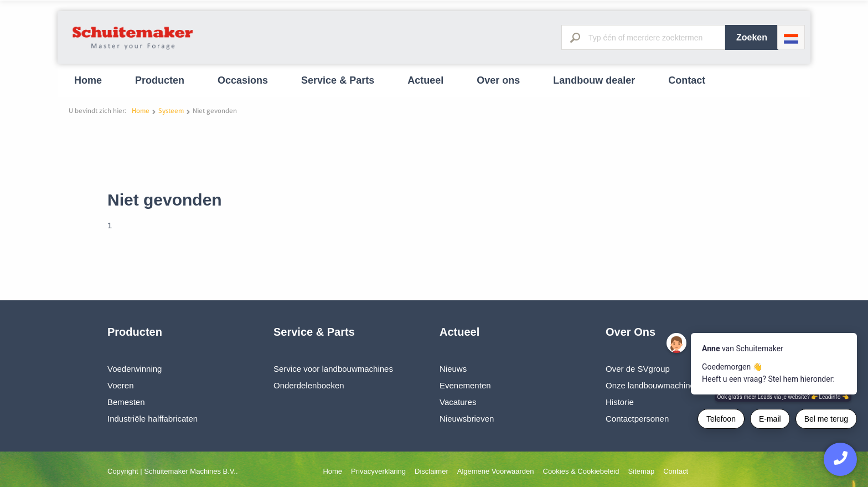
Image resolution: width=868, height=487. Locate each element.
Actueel (425, 80)
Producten (160, 80)
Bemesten (126, 402)
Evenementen (465, 385)
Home (88, 80)
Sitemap (642, 471)
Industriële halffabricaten (153, 419)
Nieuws (453, 369)
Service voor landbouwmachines (333, 369)
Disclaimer (432, 471)
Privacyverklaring (378, 471)
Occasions (243, 80)
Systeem (171, 111)
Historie (620, 402)
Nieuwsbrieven (467, 419)
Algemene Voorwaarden (496, 471)
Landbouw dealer (594, 80)
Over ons (498, 80)
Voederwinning (135, 369)
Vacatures (458, 402)
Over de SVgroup (638, 369)
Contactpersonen (637, 419)
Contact (687, 80)
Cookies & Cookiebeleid (581, 471)
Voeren (121, 385)
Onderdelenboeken (309, 385)
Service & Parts (338, 80)
